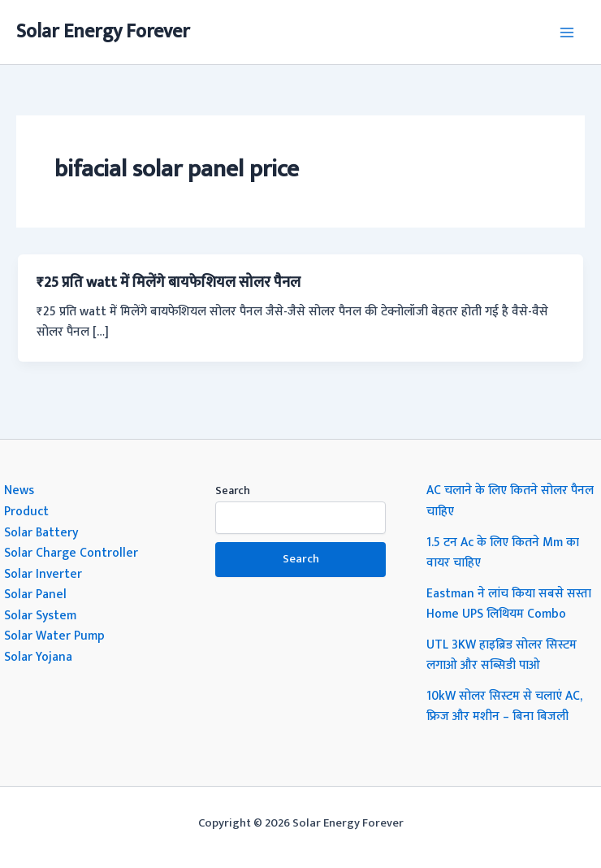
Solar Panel (35, 594)
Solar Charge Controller (71, 553)
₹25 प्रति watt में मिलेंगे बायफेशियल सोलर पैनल (169, 282)
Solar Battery (41, 532)
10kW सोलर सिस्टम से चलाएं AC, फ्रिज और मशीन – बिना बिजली (504, 706)
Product (26, 511)
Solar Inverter (43, 574)
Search (233, 490)
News (19, 490)
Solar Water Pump (54, 636)
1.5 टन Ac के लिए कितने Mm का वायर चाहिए (503, 553)
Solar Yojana (38, 657)
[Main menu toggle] (567, 32)
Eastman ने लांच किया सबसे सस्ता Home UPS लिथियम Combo (509, 604)
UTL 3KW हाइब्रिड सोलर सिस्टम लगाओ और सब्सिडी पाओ (502, 655)
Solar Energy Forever (103, 32)
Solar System (40, 615)
